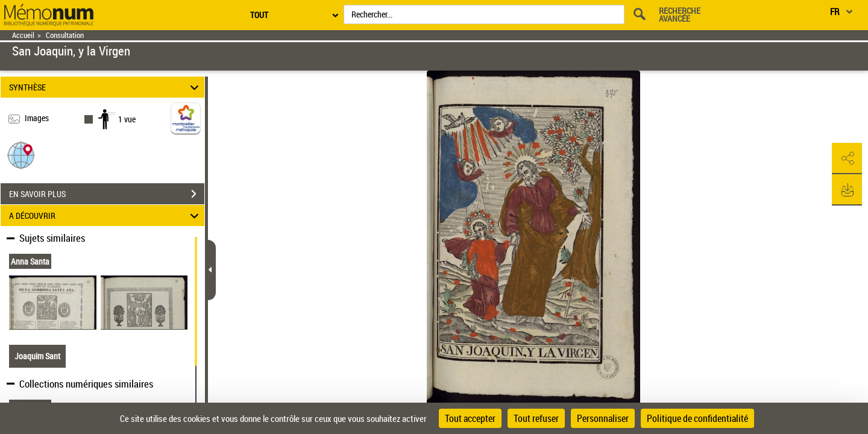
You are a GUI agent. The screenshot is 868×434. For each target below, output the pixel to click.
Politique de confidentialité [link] (697, 418)
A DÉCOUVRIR (106, 215)
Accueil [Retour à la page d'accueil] (23, 35)
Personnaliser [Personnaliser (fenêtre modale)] (603, 418)
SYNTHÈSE (106, 87)
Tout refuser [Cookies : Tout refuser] (536, 418)
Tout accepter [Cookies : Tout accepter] (470, 418)
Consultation (65, 35)
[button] (21, 155)
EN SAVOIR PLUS (107, 194)
